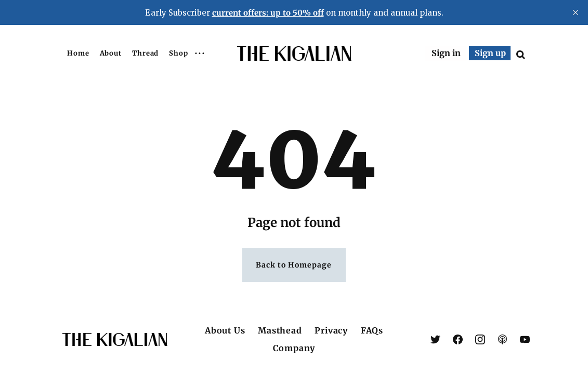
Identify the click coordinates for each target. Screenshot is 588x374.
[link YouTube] (525, 339)
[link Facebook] (458, 339)
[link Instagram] (480, 339)
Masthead (280, 330)
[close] (576, 12)
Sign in (446, 53)
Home (78, 53)
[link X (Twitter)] (435, 339)
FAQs (372, 330)
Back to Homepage (294, 265)
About (111, 53)
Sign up (490, 53)
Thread (145, 53)
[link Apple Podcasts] (502, 339)
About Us (225, 330)
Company (294, 348)
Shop (179, 53)
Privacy (331, 330)
